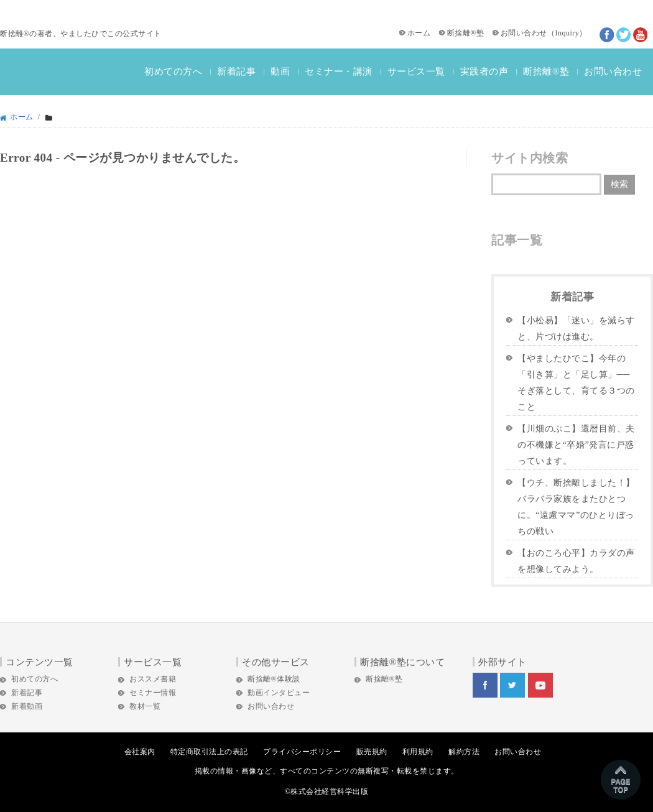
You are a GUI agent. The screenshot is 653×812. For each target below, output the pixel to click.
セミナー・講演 (339, 72)
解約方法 (464, 752)
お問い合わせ (524, 33)
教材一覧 (145, 706)
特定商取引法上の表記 (209, 752)
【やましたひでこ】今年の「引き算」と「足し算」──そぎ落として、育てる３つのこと (576, 382)
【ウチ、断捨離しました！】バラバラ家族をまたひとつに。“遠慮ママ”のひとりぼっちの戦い (576, 507)
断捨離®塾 (466, 33)
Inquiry (567, 33)
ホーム (419, 33)
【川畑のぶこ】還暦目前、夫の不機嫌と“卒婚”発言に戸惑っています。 (576, 445)
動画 (280, 72)
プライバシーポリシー (302, 752)
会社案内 (140, 752)
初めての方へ (173, 72)
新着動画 (27, 706)
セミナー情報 (153, 693)
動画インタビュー (279, 693)
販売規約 (372, 752)
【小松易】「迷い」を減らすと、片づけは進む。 (576, 328)
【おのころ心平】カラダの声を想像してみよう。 (576, 561)
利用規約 (418, 752)
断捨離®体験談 (274, 679)
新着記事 (236, 72)
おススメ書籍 (153, 679)
